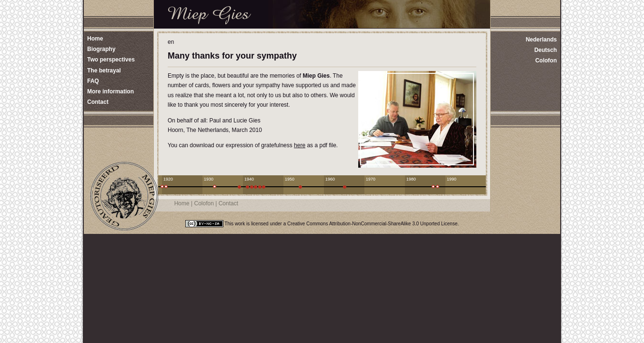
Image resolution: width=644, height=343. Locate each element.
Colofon (546, 61)
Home (182, 203)
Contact (228, 203)
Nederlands (541, 40)
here (300, 145)
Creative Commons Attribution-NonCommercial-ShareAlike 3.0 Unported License (372, 224)
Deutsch (546, 50)
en (171, 42)
